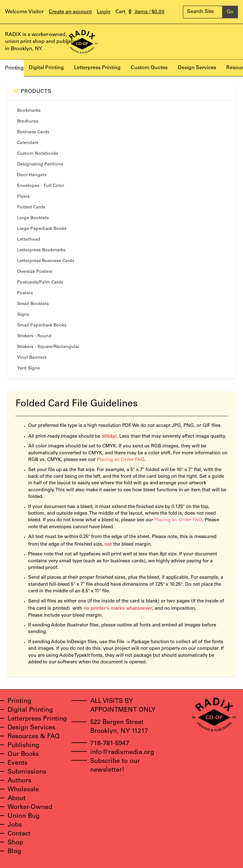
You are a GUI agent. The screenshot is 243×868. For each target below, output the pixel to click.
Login (104, 12)
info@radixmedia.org (122, 753)
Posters (25, 293)
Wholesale (23, 790)
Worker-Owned (30, 808)
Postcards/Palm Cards (40, 283)
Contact (19, 834)
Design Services (197, 68)
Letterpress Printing (97, 68)
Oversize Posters (35, 272)
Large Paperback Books (42, 229)
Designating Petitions (40, 165)
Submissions (27, 772)
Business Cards (33, 132)
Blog (14, 852)
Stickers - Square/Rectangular (48, 347)
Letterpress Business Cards (46, 261)
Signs (23, 315)
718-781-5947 (110, 744)
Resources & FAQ (34, 737)
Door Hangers (32, 175)
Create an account (70, 12)
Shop (15, 843)
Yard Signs (28, 368)
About (17, 799)
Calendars (28, 143)
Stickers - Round (34, 336)
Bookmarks (29, 111)
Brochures (28, 122)
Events (18, 763)
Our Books (23, 755)
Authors (19, 781)
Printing (14, 68)
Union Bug (24, 817)
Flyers (23, 197)
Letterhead (29, 240)
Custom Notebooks (38, 154)
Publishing (23, 746)
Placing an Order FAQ (121, 460)
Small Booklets (33, 304)
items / (140, 12)
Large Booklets (33, 218)
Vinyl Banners (32, 358)
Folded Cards (31, 207)
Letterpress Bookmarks (41, 250)
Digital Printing (46, 68)
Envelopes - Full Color (41, 186)
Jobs (15, 825)
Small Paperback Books (42, 326)
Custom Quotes (149, 68)
